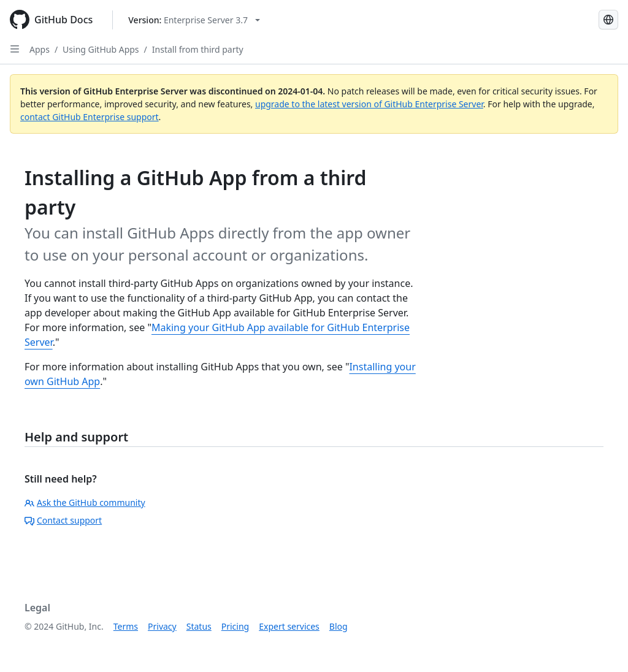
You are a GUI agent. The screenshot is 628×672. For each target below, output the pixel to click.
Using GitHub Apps (101, 49)
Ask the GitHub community (85, 502)
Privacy (162, 626)
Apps (40, 49)
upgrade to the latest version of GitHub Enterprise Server (369, 104)
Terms (126, 626)
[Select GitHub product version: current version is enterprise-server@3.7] (194, 20)
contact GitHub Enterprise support (90, 117)
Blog (339, 626)
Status (199, 626)
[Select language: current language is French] (608, 20)
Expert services (289, 626)
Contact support (63, 520)
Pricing (235, 626)
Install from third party (198, 49)
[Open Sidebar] (15, 49)
